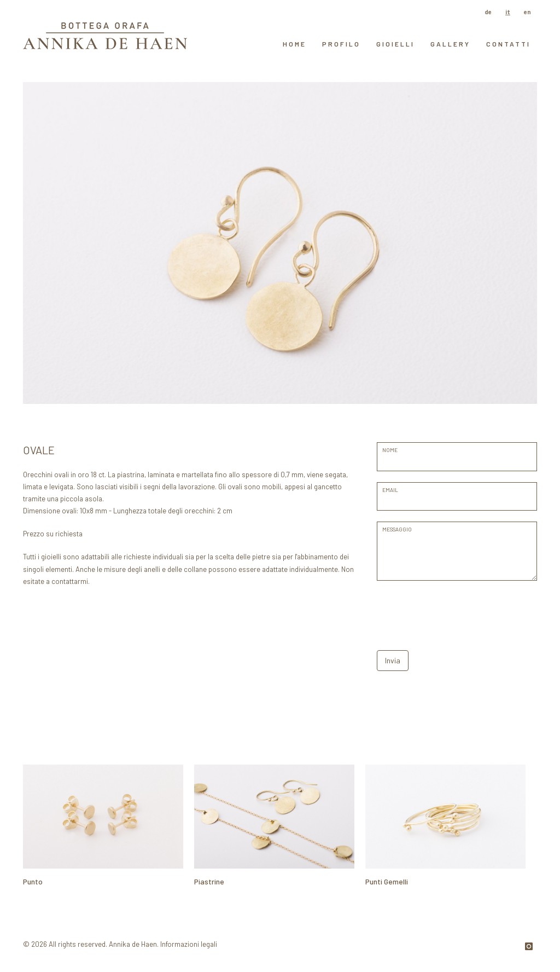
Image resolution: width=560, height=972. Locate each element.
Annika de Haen (133, 944)
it (508, 12)
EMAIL (390, 490)
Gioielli (395, 44)
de (488, 12)
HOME (294, 44)
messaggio (397, 529)
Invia (393, 660)
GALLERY (450, 44)
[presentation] (460, 613)
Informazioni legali (189, 944)
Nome (390, 450)
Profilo (341, 44)
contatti (508, 44)
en (527, 12)
